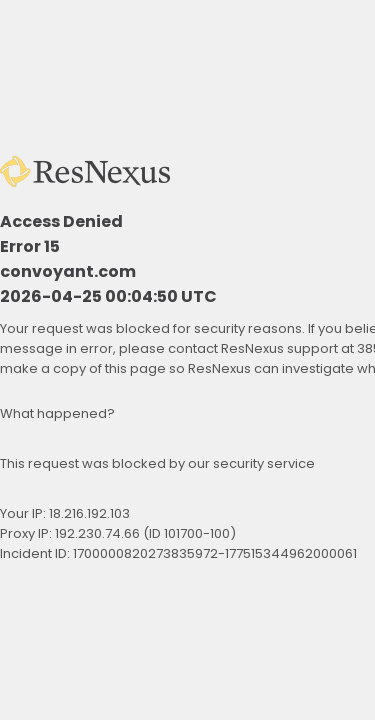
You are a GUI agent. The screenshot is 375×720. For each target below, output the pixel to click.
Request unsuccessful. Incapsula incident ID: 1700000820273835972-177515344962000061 (187, 360)
